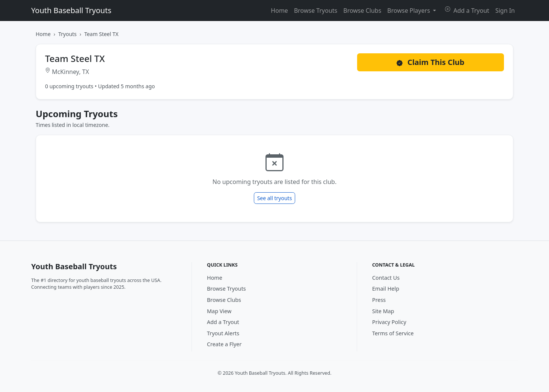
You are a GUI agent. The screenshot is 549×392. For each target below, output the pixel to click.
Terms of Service (393, 333)
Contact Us (386, 278)
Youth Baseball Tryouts (71, 10)
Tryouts (67, 34)
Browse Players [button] (409, 11)
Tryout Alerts (223, 333)
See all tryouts (275, 198)
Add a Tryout (467, 11)
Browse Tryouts (316, 11)
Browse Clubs (362, 11)
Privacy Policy (389, 322)
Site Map (383, 311)
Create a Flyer (224, 344)
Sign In (505, 11)
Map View (219, 311)
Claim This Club (431, 62)
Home (279, 11)
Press (379, 300)
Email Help (386, 289)
